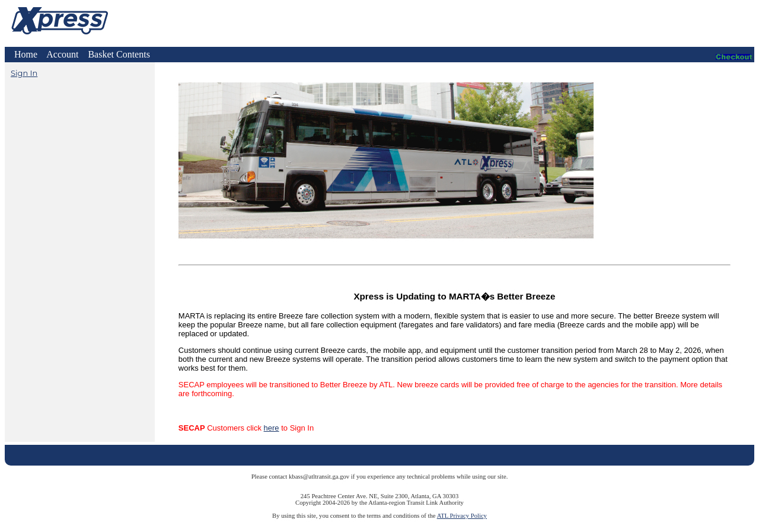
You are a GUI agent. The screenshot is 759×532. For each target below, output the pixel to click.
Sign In (24, 73)
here (272, 428)
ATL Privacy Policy (462, 516)
